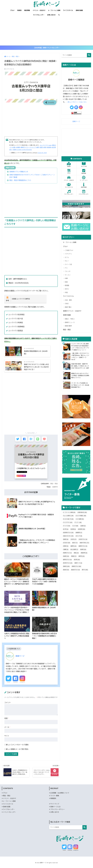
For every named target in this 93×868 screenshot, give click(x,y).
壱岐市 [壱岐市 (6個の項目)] (66, 543)
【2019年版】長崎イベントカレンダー (47, 48)
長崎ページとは (56, 810)
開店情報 (27, 10)
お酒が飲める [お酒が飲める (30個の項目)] (82, 516)
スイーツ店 (68, 265)
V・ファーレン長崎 (54, 10)
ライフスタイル (68, 10)
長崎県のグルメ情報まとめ (19, 172)
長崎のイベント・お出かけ (72, 312)
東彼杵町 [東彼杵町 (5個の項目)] (84, 557)
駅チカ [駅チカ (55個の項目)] (85, 574)
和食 (66, 283)
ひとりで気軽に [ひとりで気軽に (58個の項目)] (81, 520)
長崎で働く (68, 308)
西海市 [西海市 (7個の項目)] (74, 560)
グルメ (12, 10)
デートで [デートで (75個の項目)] (67, 530)
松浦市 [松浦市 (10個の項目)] (66, 560)
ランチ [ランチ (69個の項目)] (75, 530)
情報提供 (53, 802)
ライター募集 (55, 799)
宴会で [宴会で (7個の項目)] (75, 547)
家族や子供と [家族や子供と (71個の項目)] (84, 547)
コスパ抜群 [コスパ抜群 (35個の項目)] (80, 523)
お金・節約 (68, 301)
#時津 (47, 148)
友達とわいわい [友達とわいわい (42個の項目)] (68, 540)
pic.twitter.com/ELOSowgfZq (27, 150)
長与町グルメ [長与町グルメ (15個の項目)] (68, 567)
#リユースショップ (32, 148)
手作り (67, 290)
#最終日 (24, 148)
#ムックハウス (44, 146)
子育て (67, 304)
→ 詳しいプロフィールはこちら (76, 103)
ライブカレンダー (39, 15)
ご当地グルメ (69, 251)
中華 (66, 279)
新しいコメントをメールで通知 (17, 748)
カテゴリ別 (84, 165)
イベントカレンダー (84, 193)
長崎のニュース (70, 323)
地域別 (19, 10)
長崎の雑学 (68, 327)
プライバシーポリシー (58, 813)
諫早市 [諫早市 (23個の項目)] (82, 560)
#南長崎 (51, 148)
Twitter (9, 685)
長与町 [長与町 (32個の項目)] (77, 564)
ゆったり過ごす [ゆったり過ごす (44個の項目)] (68, 523)
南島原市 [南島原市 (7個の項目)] (79, 537)
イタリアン (68, 255)
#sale (50, 146)
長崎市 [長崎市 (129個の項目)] (66, 570)
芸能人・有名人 (70, 320)
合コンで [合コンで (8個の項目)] (79, 540)
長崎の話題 (79, 10)
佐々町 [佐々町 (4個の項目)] (66, 533)
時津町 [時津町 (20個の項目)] (83, 553)
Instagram (22, 685)
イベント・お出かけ (39, 10)
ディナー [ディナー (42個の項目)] (78, 526)
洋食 (66, 293)
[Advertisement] (46, 31)
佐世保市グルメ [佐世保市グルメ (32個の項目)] (68, 537)
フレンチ (68, 272)
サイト (7, 739)
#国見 (43, 148)
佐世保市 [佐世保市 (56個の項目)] (81, 533)
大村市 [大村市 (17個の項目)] (73, 543)
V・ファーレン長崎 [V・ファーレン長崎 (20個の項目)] (69, 516)
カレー (67, 262)
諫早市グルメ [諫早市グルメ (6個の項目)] (67, 564)
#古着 (15, 148)
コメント (8, 706)
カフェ (67, 258)
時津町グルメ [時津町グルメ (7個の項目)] (67, 557)
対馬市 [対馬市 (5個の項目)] (66, 550)
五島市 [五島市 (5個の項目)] (83, 530)
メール (7, 730)
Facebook (15, 685)
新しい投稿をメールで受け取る (17, 752)
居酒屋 (67, 286)
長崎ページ (76, 122)
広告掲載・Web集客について (60, 796)
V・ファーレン (84, 179)
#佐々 (14, 150)
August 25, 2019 (42, 153)
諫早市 (55, 490)
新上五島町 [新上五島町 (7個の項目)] (74, 553)
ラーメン (68, 276)
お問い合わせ (51, 15)
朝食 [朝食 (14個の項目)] (76, 557)
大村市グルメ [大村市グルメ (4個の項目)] (83, 543)
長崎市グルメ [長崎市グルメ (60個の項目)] (76, 570)
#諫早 (40, 148)
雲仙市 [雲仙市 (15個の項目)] (66, 574)
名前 (7, 721)
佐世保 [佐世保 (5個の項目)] (73, 533)
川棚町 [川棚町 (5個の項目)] (66, 553)
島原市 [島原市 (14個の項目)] (73, 550)
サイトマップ (55, 807)
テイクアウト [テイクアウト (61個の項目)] (68, 526)
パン (66, 269)
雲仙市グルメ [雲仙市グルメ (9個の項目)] (75, 574)
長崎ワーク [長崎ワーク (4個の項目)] (78, 567)
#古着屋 (19, 148)
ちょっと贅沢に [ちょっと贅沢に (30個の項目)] (68, 520)
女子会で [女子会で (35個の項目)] (67, 547)
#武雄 (17, 150)
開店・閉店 (54, 487)
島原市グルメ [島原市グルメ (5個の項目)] (83, 550)
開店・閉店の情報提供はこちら (21, 181)
